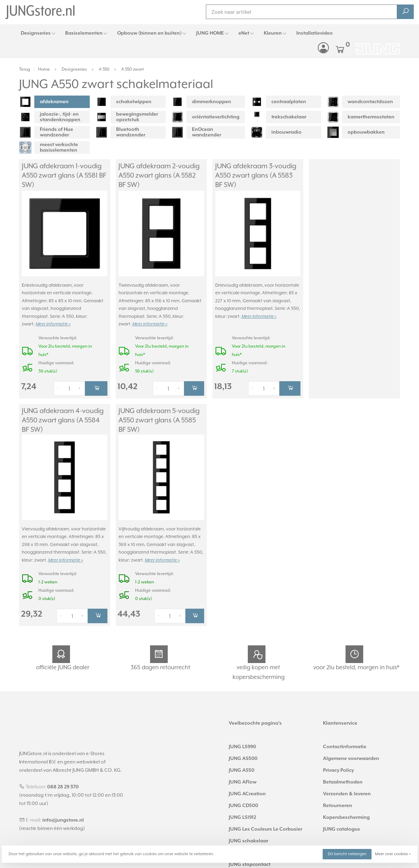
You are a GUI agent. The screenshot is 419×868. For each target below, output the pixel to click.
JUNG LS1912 (242, 814)
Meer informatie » (53, 317)
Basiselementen (84, 33)
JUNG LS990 (242, 743)
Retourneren (338, 802)
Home (44, 69)
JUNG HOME (210, 33)
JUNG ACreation (247, 790)
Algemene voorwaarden (351, 755)
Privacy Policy (338, 767)
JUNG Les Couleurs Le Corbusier (265, 826)
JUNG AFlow (243, 779)
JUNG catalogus (342, 826)
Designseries (36, 33)
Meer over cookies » (393, 854)
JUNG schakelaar (248, 838)
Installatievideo (315, 33)
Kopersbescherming (346, 814)
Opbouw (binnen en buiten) (149, 33)
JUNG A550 (242, 767)
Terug (25, 69)
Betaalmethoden (343, 779)
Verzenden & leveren (347, 790)
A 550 (104, 69)
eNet (244, 33)
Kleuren (273, 33)
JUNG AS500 (243, 755)
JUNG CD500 (243, 802)
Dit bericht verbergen (347, 854)
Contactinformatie (345, 743)
